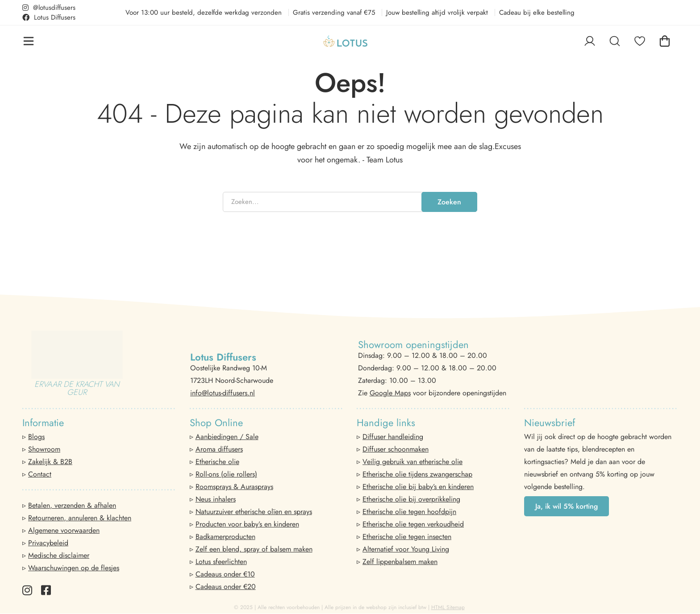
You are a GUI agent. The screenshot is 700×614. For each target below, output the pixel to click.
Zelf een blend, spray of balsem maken (254, 549)
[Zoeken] (615, 41)
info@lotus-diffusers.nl (223, 393)
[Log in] (590, 41)
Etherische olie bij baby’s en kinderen (418, 487)
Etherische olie (217, 462)
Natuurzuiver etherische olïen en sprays (254, 512)
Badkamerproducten (225, 537)
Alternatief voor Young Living (406, 549)
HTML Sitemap (448, 607)
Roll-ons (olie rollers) (226, 474)
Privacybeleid (48, 543)
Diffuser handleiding (393, 437)
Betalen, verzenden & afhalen (72, 505)
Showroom (44, 449)
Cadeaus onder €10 (225, 574)
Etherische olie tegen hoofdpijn (409, 512)
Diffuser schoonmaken (396, 449)
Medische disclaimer (59, 555)
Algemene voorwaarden (64, 530)
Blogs (36, 437)
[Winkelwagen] (665, 41)
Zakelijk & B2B (50, 462)
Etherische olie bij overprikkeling (411, 499)
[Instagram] (27, 590)
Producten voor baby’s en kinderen (247, 524)
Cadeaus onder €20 (226, 587)
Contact (40, 474)
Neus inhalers (216, 499)
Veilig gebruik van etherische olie (412, 462)
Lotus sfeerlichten (221, 562)
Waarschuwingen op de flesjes (74, 568)
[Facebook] (46, 590)
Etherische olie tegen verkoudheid (413, 524)
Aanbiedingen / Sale (227, 437)
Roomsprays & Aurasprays (234, 487)
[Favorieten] (640, 41)
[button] (567, 506)
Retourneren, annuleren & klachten (80, 518)
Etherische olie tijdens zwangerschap (417, 474)
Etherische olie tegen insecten (407, 537)
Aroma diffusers (219, 449)
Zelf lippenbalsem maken (400, 562)
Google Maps (390, 393)
